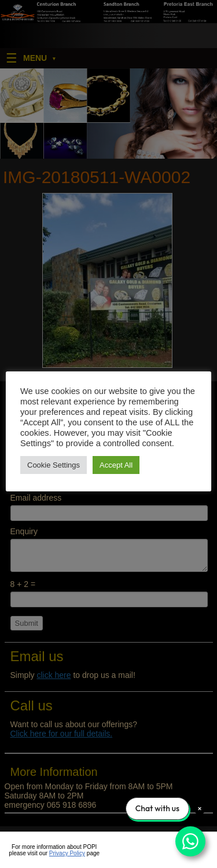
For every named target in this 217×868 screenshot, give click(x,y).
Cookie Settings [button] (54, 465)
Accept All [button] (116, 465)
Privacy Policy (67, 853)
